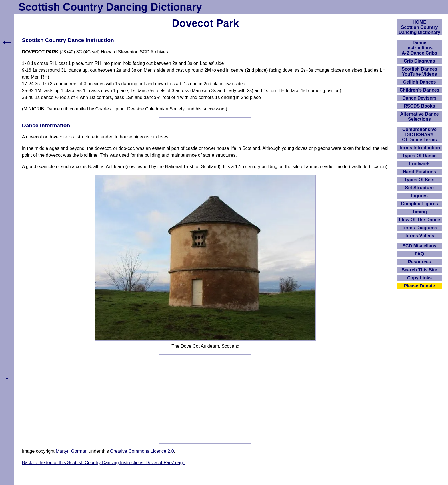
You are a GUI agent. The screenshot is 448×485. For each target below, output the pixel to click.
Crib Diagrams (419, 61)
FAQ (420, 254)
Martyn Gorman (72, 451)
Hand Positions (419, 172)
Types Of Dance (419, 156)
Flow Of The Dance (419, 220)
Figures (419, 196)
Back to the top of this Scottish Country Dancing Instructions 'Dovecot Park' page (104, 463)
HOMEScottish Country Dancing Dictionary (419, 27)
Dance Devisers (419, 98)
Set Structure (419, 188)
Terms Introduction (420, 148)
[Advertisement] (205, 399)
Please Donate (419, 286)
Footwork (419, 164)
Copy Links (419, 278)
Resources (419, 262)
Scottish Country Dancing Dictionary (110, 7)
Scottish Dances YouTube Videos (419, 72)
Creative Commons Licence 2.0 (142, 451)
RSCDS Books (419, 106)
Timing (419, 212)
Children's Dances (420, 90)
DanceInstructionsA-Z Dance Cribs (419, 48)
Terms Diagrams (419, 228)
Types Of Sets (419, 180)
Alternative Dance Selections (419, 117)
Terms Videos (419, 236)
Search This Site (420, 270)
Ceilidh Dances (420, 82)
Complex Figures (419, 204)
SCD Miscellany (419, 246)
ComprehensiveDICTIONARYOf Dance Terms (419, 135)
